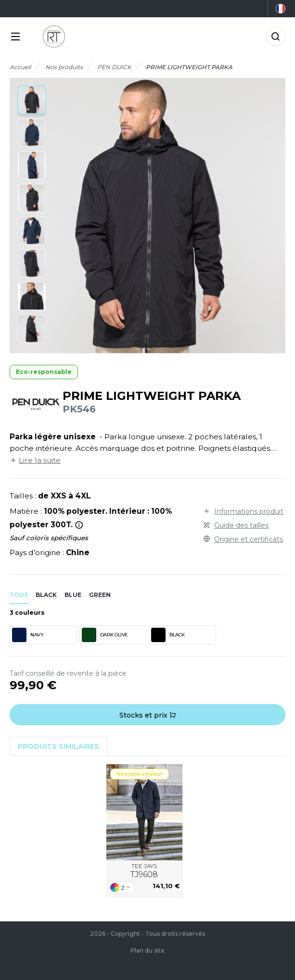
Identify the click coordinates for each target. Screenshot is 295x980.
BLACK (168, 635)
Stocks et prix (148, 715)
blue (73, 595)
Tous (19, 595)
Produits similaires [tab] (58, 746)
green (100, 595)
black (46, 595)
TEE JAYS (144, 871)
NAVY (28, 635)
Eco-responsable (44, 372)
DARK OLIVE (105, 635)
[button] (32, 100)
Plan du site (147, 950)
